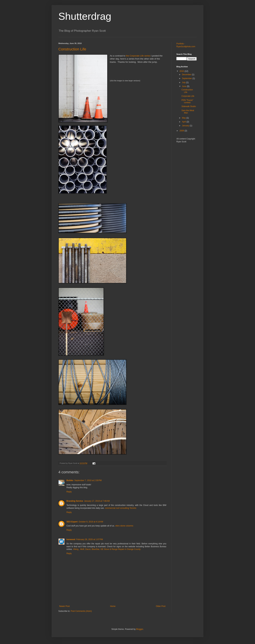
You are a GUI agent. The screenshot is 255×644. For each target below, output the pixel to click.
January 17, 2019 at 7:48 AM (97, 501)
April (184, 122)
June (184, 86)
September (187, 78)
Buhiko (70, 480)
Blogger (140, 629)
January (186, 126)
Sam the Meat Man (188, 112)
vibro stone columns (124, 526)
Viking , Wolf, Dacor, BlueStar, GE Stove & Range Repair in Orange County (107, 549)
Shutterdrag (85, 16)
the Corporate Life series (138, 56)
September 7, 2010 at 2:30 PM (88, 480)
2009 (182, 131)
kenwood (71, 539)
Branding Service (75, 501)
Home (113, 606)
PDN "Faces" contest (187, 101)
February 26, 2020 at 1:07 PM (90, 539)
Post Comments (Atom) (81, 611)
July (184, 82)
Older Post (161, 606)
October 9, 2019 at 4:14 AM (91, 522)
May (184, 118)
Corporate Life (188, 96)
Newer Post (64, 606)
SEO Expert (72, 522)
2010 (182, 71)
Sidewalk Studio (189, 106)
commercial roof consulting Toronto (121, 508)
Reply (69, 492)
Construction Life (72, 49)
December (187, 75)
